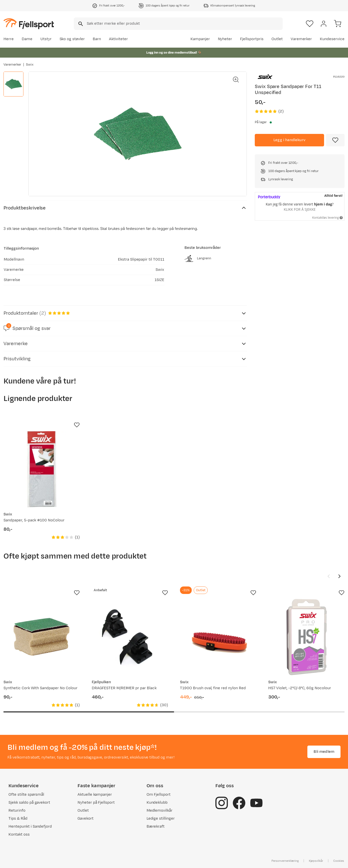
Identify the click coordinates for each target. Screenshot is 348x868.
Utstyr (46, 39)
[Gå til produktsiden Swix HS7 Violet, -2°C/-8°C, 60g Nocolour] (306, 637)
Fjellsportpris (252, 39)
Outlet (277, 39)
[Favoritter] (310, 24)
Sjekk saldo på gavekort (29, 803)
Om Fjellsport (159, 795)
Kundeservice (332, 39)
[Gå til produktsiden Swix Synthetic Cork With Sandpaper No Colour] (42, 637)
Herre (9, 39)
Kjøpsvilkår (316, 861)
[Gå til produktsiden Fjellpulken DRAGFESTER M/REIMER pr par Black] (130, 637)
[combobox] (178, 24)
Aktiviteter (118, 39)
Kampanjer (200, 39)
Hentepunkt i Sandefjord (30, 826)
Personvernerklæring (285, 861)
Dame (27, 39)
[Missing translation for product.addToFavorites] (335, 140)
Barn (97, 39)
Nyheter (225, 39)
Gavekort (86, 819)
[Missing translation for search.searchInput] (80, 24)
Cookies (339, 861)
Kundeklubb (157, 803)
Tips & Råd (18, 819)
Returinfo (17, 811)
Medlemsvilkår (160, 811)
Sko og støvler (72, 39)
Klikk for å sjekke (300, 209)
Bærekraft (156, 826)
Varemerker (301, 39)
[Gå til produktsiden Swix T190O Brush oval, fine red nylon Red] (218, 637)
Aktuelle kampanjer (95, 795)
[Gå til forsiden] (29, 24)
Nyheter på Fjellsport (96, 803)
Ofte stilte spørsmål (26, 795)
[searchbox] (184, 24)
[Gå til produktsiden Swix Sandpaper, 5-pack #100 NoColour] (42, 469)
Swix (30, 65)
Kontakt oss (19, 834)
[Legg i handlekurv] (289, 140)
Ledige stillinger (161, 819)
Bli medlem (324, 752)
